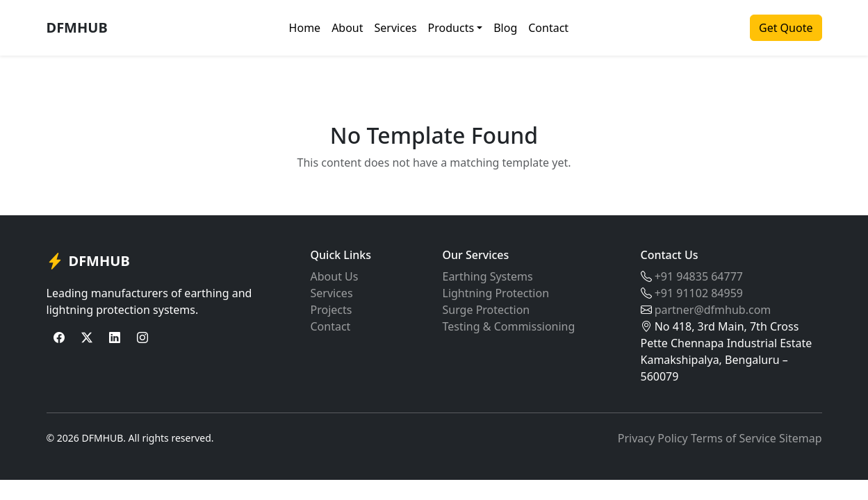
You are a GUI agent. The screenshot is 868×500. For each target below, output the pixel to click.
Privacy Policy (653, 438)
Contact (548, 28)
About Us (335, 276)
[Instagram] (142, 337)
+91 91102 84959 (699, 293)
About (347, 28)
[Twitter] (87, 337)
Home (305, 28)
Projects (331, 310)
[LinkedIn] (115, 337)
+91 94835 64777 (699, 276)
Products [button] (451, 28)
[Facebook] (59, 337)
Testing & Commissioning (509, 326)
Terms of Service (734, 438)
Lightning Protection (496, 293)
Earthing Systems (488, 276)
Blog (505, 28)
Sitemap (801, 438)
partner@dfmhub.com (713, 310)
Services (396, 28)
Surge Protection (486, 310)
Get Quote (786, 28)
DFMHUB (77, 27)
